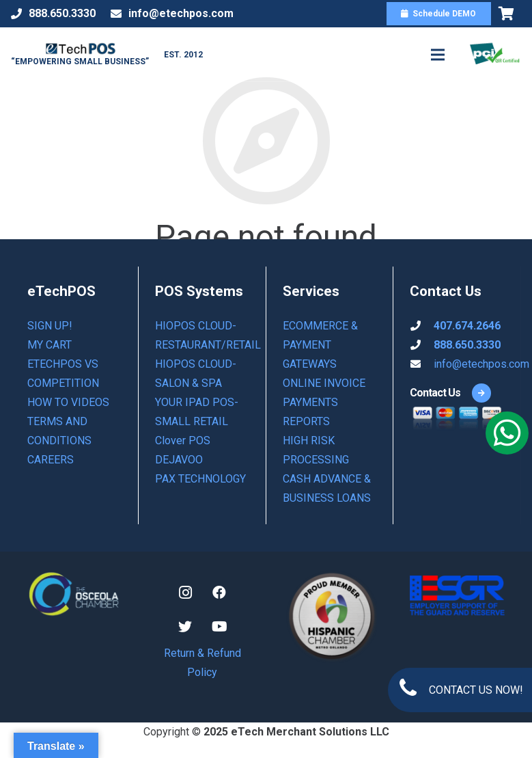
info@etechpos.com (481, 364)
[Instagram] (185, 593)
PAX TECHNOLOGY (200, 479)
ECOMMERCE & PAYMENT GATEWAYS (320, 345)
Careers (51, 460)
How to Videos (68, 402)
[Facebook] (219, 593)
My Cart (50, 345)
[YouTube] (219, 627)
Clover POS (183, 441)
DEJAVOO (179, 460)
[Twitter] (185, 627)
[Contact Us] (435, 393)
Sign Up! (50, 326)
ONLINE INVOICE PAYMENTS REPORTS (324, 402)
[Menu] (438, 55)
